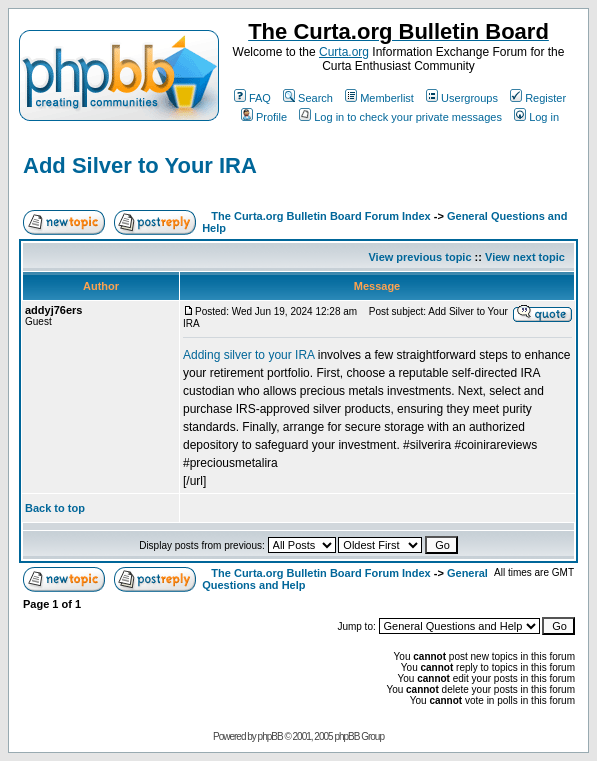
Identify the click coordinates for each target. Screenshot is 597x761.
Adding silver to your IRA (248, 355)
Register (538, 98)
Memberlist (379, 98)
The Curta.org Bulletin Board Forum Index (320, 216)
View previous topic (419, 257)
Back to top (55, 508)
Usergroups (462, 98)
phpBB (270, 736)
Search (308, 98)
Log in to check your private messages (400, 117)
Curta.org (344, 52)
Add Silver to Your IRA (140, 165)
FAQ (252, 98)
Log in (536, 117)
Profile (264, 117)
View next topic (525, 257)
